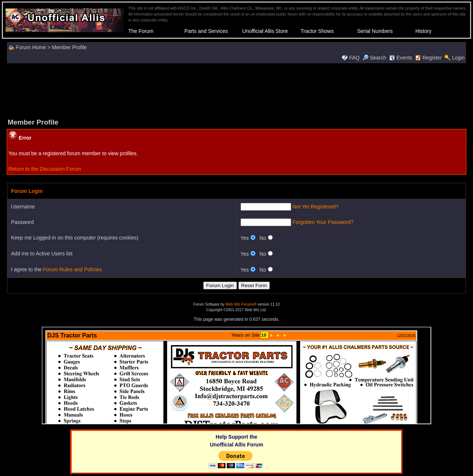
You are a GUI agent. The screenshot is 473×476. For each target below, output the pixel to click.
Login (458, 58)
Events (401, 58)
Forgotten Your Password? (323, 222)
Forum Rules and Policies (72, 269)
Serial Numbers (375, 31)
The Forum (141, 31)
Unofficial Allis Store (265, 31)
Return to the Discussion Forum (45, 169)
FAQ (354, 58)
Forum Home (31, 47)
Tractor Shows (317, 31)
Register (432, 58)
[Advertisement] (236, 90)
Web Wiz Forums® (241, 304)
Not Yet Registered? (315, 207)
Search (374, 58)
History (423, 31)
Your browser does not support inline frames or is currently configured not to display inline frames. (236, 375)
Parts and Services (206, 31)
